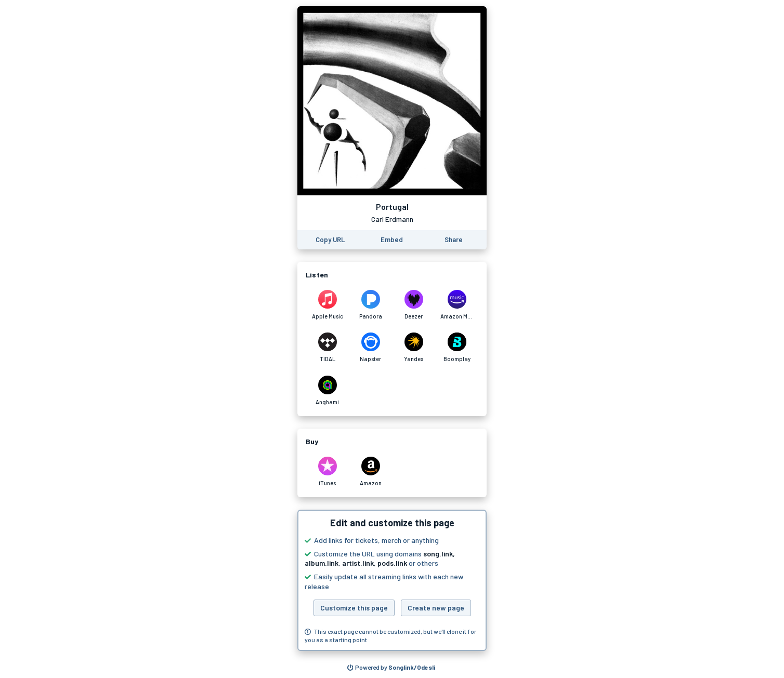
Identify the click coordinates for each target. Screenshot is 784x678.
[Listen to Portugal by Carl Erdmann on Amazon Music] (457, 305)
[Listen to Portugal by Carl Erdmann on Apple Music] (327, 305)
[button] (392, 580)
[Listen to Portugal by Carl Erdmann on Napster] (370, 348)
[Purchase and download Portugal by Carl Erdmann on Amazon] (370, 472)
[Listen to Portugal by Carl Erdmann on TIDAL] (327, 348)
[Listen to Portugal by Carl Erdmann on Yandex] (414, 348)
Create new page (436, 608)
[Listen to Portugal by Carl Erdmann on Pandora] (370, 305)
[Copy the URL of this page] (330, 240)
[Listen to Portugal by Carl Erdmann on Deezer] (414, 305)
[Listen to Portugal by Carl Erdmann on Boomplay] (457, 348)
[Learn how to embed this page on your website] (392, 240)
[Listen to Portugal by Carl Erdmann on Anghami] (327, 391)
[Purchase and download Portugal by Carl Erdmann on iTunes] (327, 472)
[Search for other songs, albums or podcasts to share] (391, 668)
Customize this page (354, 608)
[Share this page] (454, 240)
